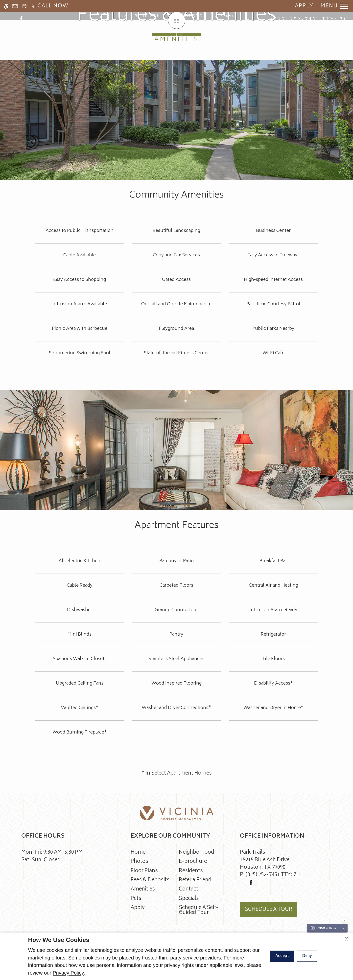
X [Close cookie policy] (347, 939)
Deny (307, 956)
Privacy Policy (68, 973)
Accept (282, 956)
